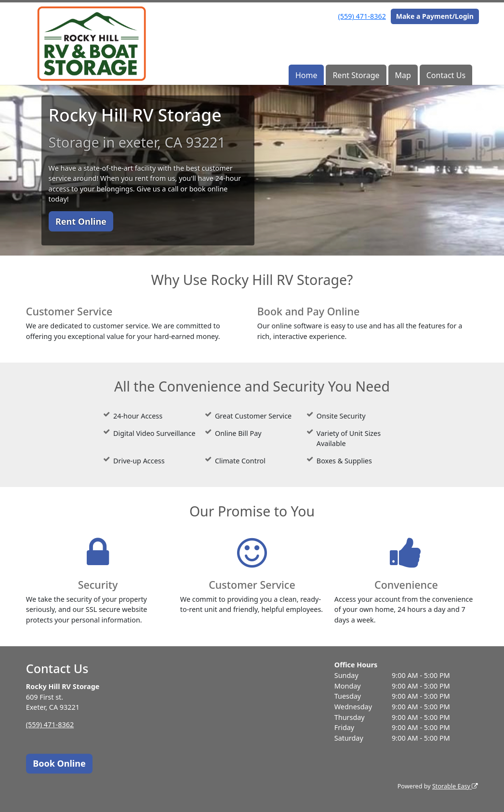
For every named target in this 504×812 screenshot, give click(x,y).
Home (306, 75)
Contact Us (446, 75)
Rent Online (81, 221)
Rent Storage (356, 75)
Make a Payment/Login (435, 16)
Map (403, 75)
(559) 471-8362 (362, 16)
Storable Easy (455, 786)
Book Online (59, 763)
